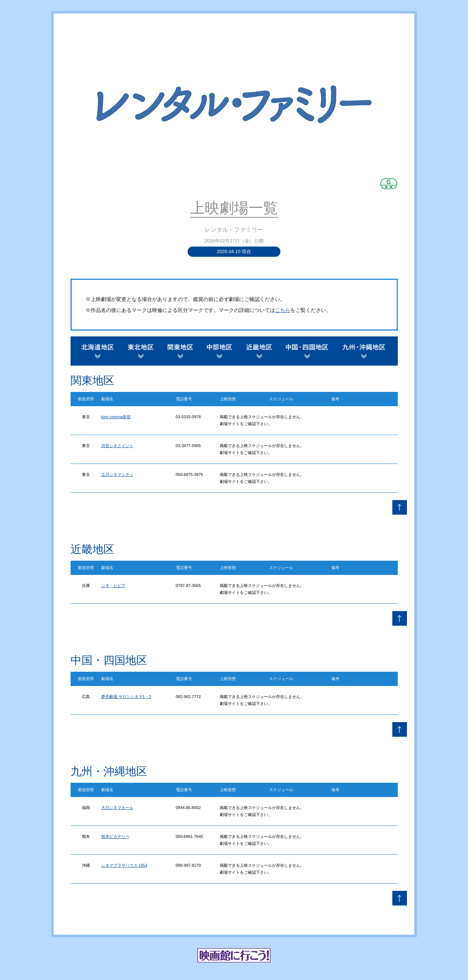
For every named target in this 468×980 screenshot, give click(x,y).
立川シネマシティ (117, 474)
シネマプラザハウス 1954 (124, 865)
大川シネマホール (117, 808)
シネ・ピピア (113, 586)
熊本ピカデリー (115, 836)
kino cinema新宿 (116, 417)
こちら (283, 310)
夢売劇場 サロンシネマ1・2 (126, 697)
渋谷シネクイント (117, 446)
